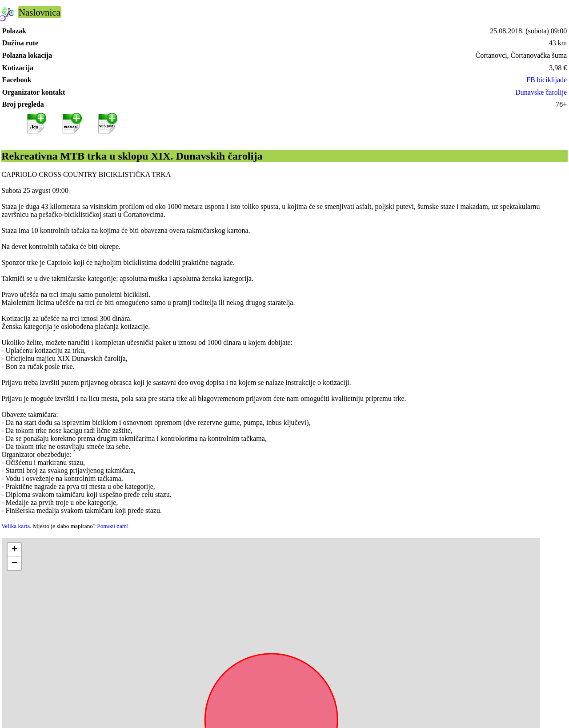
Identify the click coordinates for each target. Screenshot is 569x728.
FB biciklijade (547, 80)
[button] (14, 550)
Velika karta (16, 526)
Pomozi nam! (113, 526)
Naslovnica (40, 12)
